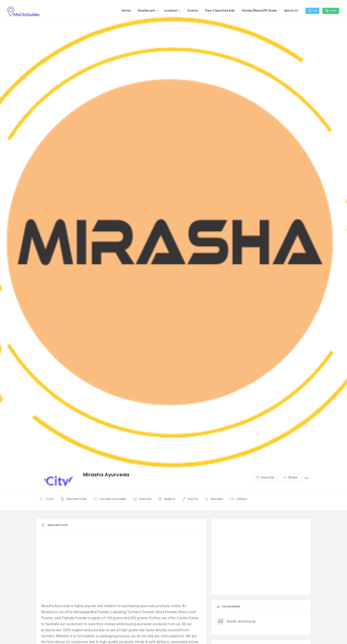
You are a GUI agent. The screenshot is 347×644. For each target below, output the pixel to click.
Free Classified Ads (208, 10)
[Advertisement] (121, 569)
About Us (279, 10)
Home (114, 10)
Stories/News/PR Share (247, 10)
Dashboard (134, 10)
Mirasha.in (49, 612)
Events (181, 10)
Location (159, 10)
